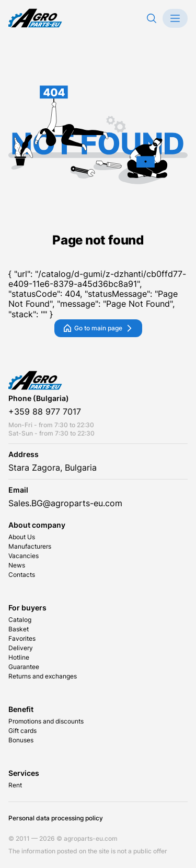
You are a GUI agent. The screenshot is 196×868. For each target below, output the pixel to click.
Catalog (20, 620)
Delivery (21, 648)
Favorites (22, 639)
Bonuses (21, 740)
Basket (19, 629)
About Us (22, 537)
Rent (15, 785)
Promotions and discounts (46, 721)
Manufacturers (30, 547)
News (17, 565)
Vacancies (24, 556)
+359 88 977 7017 (45, 412)
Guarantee (24, 667)
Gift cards (22, 731)
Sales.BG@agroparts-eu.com (65, 503)
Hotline (19, 658)
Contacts (22, 575)
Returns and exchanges (43, 676)
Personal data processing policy (56, 818)
